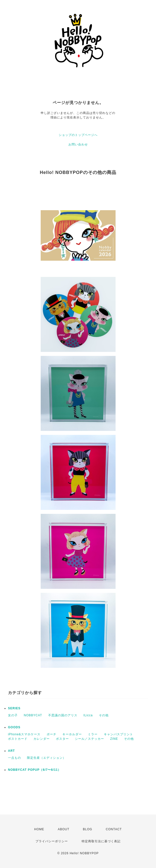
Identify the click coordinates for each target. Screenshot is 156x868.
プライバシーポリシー (52, 841)
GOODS (14, 727)
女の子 (13, 715)
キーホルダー (72, 734)
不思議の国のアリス (63, 715)
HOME (39, 829)
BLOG (87, 829)
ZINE (114, 739)
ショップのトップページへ (78, 135)
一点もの (14, 758)
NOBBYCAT (33, 715)
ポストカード (18, 739)
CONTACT (114, 829)
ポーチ (52, 734)
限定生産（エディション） (46, 758)
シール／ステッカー (89, 739)
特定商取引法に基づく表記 (101, 841)
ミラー (93, 734)
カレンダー (42, 739)
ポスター (62, 739)
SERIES (14, 708)
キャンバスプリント (118, 734)
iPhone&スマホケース (24, 734)
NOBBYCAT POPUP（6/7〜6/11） (35, 770)
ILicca (88, 715)
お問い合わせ (78, 144)
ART (11, 751)
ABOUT (63, 829)
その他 (104, 715)
